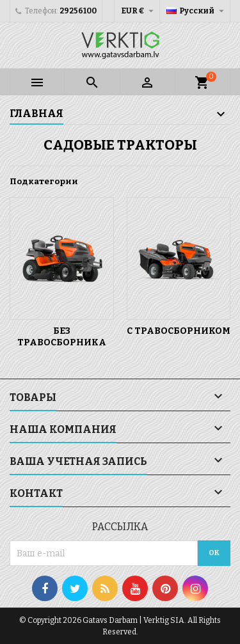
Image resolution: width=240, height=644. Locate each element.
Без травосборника (62, 337)
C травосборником (179, 331)
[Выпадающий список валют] (139, 11)
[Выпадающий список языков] (197, 11)
